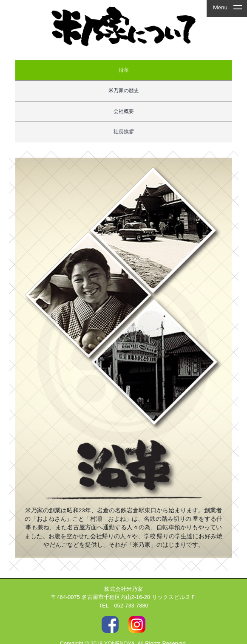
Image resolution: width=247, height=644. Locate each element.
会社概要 (124, 111)
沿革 (124, 70)
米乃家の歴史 (124, 90)
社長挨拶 (124, 132)
